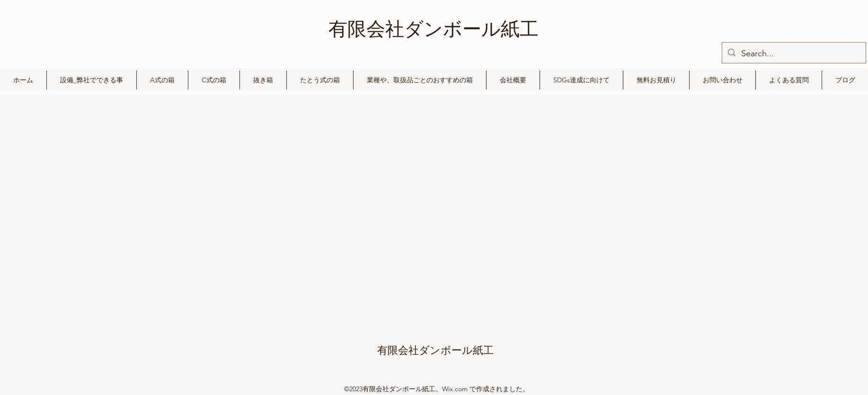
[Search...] (793, 54)
